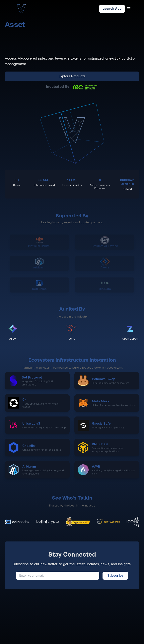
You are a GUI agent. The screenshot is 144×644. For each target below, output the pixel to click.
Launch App (112, 9)
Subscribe (115, 576)
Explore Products (72, 76)
